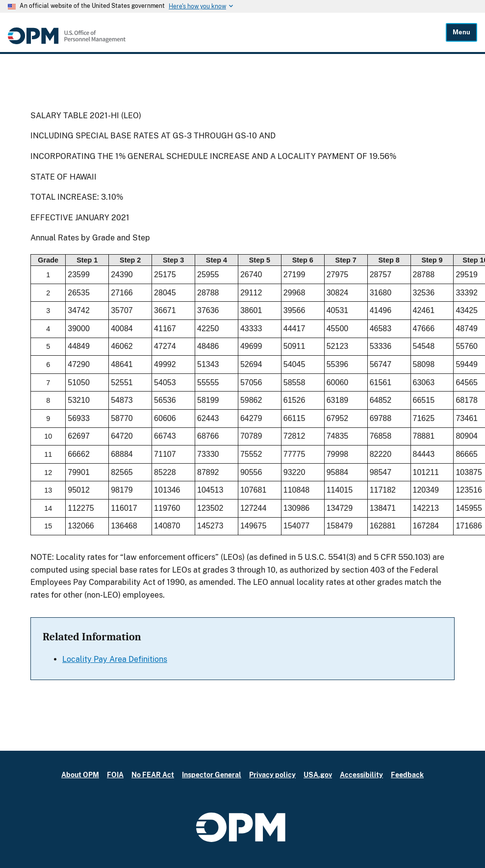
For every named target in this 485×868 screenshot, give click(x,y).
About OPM (80, 775)
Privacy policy (272, 775)
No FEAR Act (153, 775)
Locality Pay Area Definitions (115, 659)
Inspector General (212, 775)
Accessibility (361, 775)
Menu (461, 32)
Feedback (407, 775)
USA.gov (318, 775)
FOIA (115, 775)
